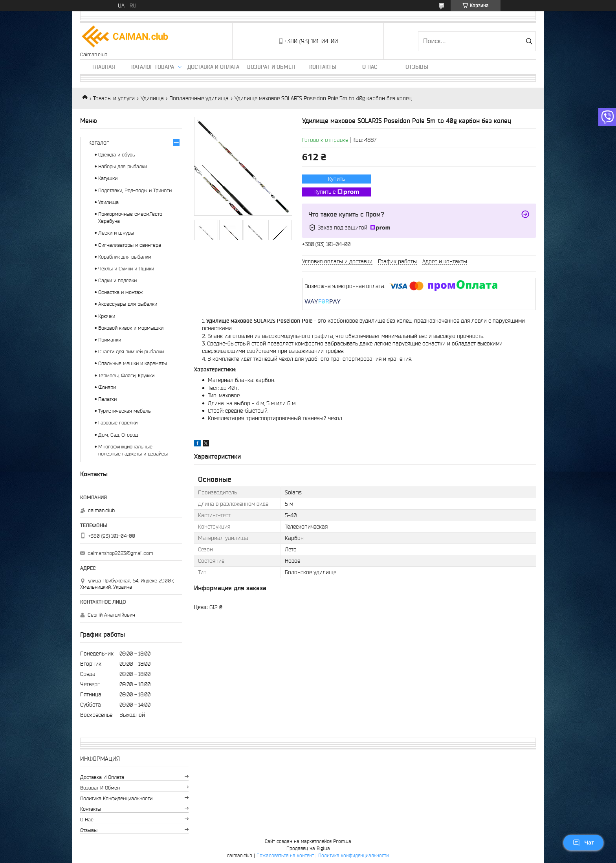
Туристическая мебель (125, 411)
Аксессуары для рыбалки (128, 304)
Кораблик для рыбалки (125, 257)
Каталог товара (153, 67)
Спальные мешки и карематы (133, 363)
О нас (370, 67)
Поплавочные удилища (199, 98)
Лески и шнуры (116, 233)
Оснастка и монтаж (120, 292)
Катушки (108, 178)
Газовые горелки (118, 423)
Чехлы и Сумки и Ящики (126, 269)
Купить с (337, 192)
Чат (583, 843)
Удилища (152, 98)
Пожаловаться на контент (285, 855)
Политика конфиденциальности (116, 798)
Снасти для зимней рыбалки (131, 352)
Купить (336, 179)
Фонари (107, 387)
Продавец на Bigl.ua (308, 848)
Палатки (107, 399)
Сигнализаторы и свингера (130, 245)
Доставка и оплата (213, 67)
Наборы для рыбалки (123, 166)
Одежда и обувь (117, 155)
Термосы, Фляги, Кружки (126, 375)
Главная (104, 67)
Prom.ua (342, 841)
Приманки (110, 340)
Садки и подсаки (117, 280)
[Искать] (529, 41)
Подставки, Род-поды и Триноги (135, 190)
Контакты (323, 67)
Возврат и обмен (271, 67)
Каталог (99, 143)
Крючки (107, 316)
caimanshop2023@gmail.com (120, 553)
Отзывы (417, 67)
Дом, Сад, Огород (118, 435)
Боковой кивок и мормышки (131, 328)
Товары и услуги (114, 98)
